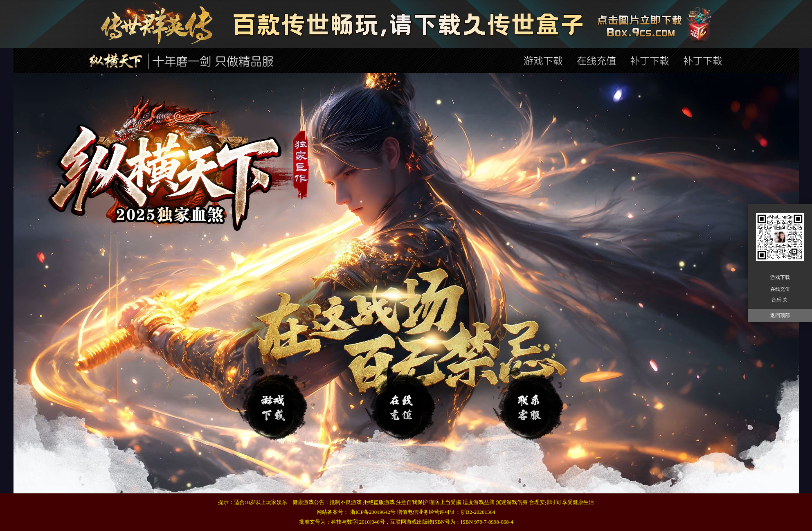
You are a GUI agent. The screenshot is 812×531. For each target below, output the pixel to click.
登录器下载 (276, 404)
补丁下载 (404, 404)
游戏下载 (780, 277)
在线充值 (532, 404)
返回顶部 (780, 315)
